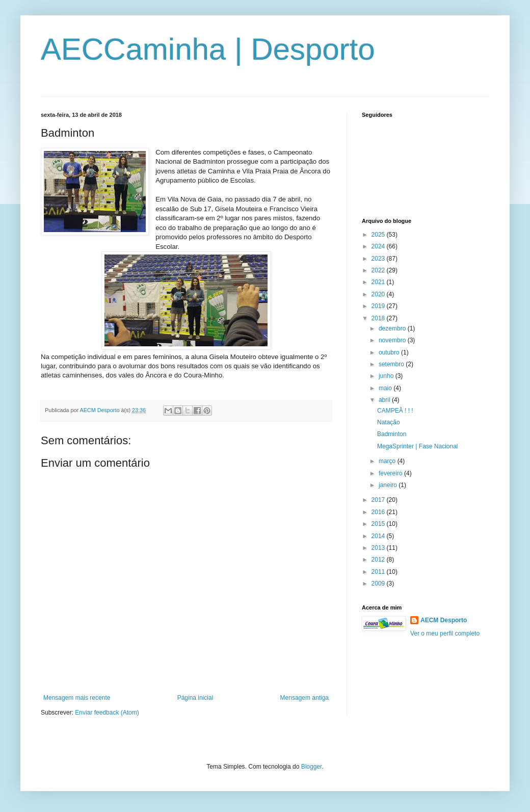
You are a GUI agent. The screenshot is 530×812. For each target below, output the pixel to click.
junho (387, 376)
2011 (379, 572)
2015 (379, 524)
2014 (379, 536)
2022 (379, 270)
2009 (379, 583)
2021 (379, 282)
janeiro (389, 485)
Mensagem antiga (304, 698)
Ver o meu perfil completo (445, 633)
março (388, 461)
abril (385, 400)
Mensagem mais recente (77, 698)
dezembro (393, 328)
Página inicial (195, 698)
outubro (390, 352)
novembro (393, 340)
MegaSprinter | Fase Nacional (418, 446)
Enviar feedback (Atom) (107, 713)
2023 (379, 259)
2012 (379, 560)
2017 (379, 500)
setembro (392, 364)
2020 (379, 294)
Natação (389, 422)
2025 (379, 235)
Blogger (312, 767)
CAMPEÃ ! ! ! (395, 411)
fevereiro (391, 473)
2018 (379, 318)
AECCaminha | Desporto (208, 49)
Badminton (392, 434)
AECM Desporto (444, 620)
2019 (379, 306)
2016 (379, 512)
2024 (379, 246)
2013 (379, 548)
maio (386, 388)
